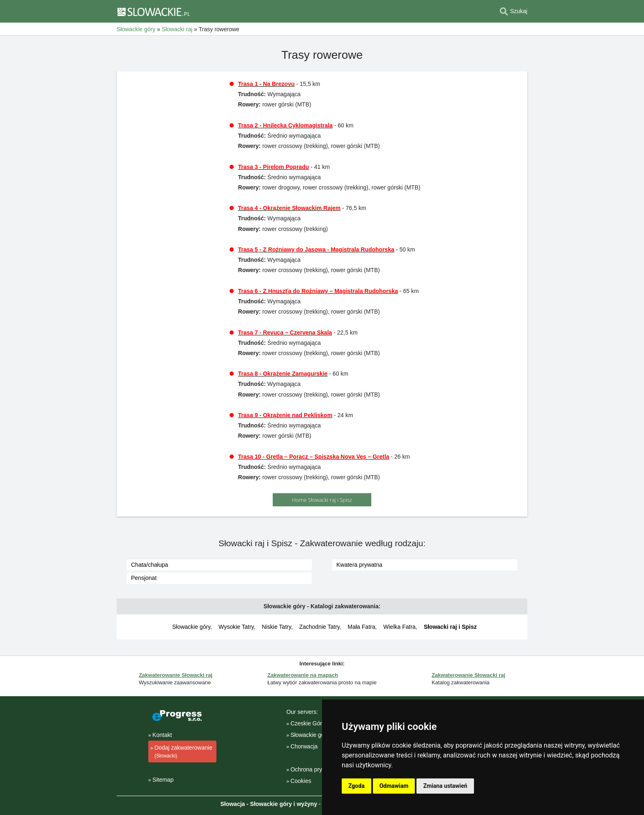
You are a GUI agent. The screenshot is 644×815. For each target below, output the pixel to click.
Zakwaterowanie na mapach (303, 675)
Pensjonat (144, 578)
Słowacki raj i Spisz (450, 627)
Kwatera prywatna (359, 565)
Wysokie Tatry (236, 627)
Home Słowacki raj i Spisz (322, 500)
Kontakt (162, 735)
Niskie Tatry (277, 627)
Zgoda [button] (356, 786)
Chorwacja (304, 746)
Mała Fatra (362, 627)
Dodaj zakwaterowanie (181, 752)
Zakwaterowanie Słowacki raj (176, 675)
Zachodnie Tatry (319, 627)
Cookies (301, 781)
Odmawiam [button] (394, 786)
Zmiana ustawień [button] (445, 786)
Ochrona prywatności (317, 769)
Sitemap (163, 780)
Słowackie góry (191, 627)
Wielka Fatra (399, 627)
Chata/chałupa (149, 565)
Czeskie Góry (308, 723)
